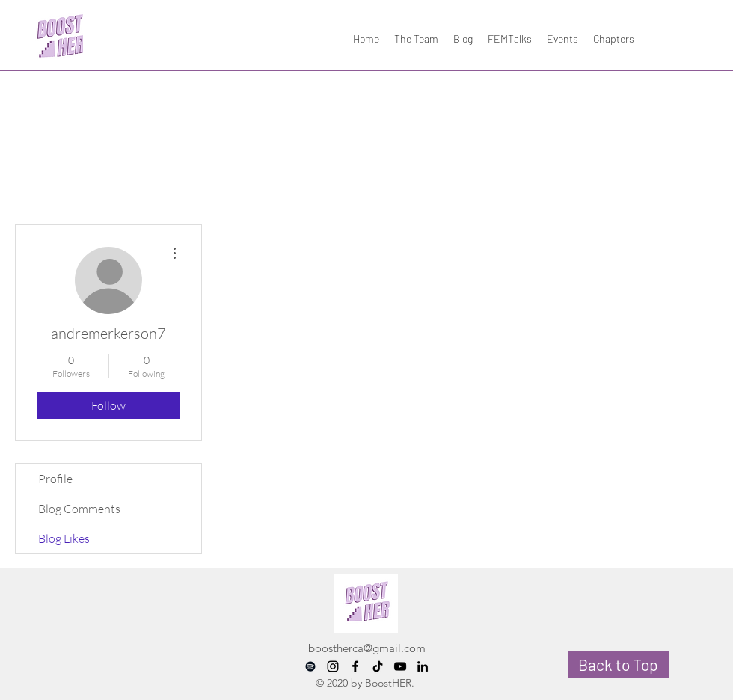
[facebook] (355, 666)
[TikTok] (378, 666)
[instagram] (333, 666)
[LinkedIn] (423, 666)
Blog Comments (79, 509)
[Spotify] (310, 666)
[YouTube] (400, 666)
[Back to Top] (618, 665)
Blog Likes (64, 538)
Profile (55, 479)
